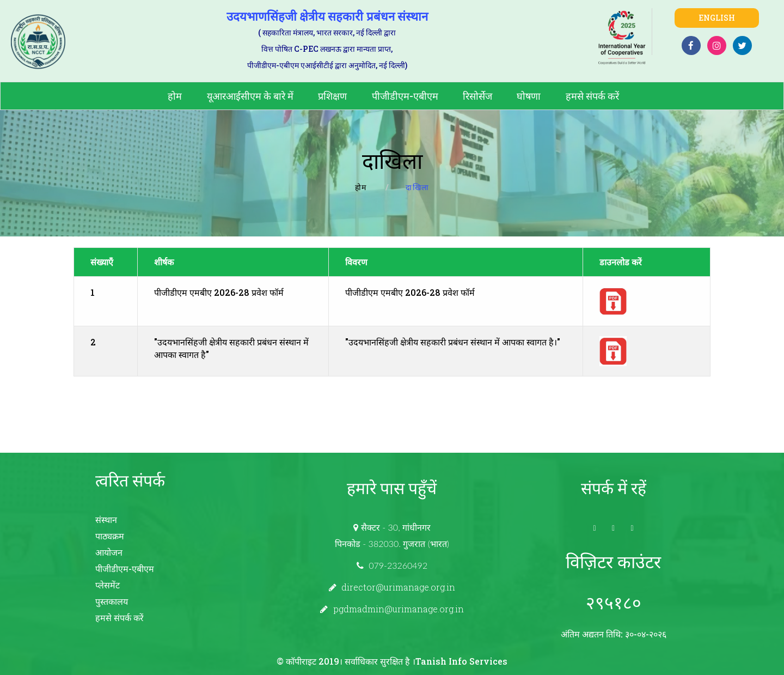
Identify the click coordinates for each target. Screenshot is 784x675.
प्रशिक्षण (332, 96)
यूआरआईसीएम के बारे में (250, 96)
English (717, 18)
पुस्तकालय (112, 601)
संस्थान (106, 519)
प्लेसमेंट (108, 585)
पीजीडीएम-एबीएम (405, 96)
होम (175, 96)
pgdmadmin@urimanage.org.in (399, 609)
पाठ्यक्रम (110, 536)
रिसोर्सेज (477, 96)
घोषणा (529, 96)
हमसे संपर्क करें (592, 96)
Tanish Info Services (461, 661)
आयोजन (109, 552)
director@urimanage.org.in (398, 587)
